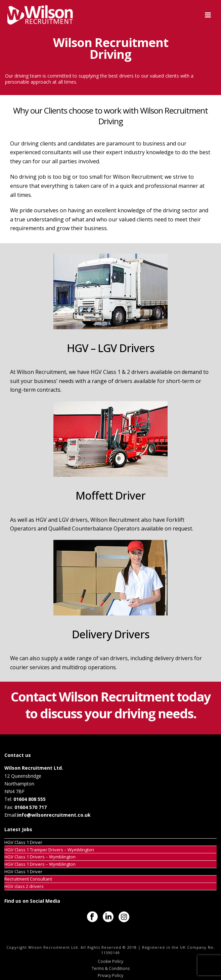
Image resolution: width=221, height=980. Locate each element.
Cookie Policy (110, 962)
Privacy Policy (110, 976)
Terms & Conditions (111, 969)
